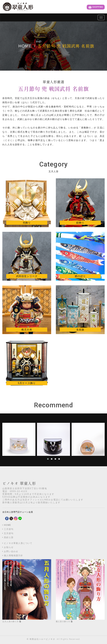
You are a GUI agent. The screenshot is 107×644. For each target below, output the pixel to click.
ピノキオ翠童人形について (18, 543)
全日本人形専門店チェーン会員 (18, 512)
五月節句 (9, 533)
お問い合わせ (11, 551)
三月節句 (9, 529)
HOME (7, 525)
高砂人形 (9, 537)
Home (25, 46)
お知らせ (9, 547)
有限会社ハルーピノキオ (42, 639)
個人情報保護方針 (13, 555)
